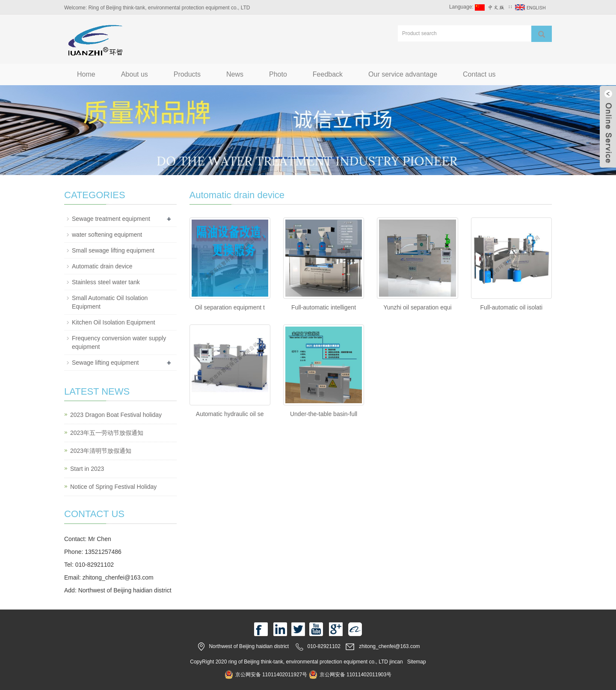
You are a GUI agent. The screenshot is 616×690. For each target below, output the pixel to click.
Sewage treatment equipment (111, 219)
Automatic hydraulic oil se (230, 414)
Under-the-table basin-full (324, 414)
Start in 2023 (87, 469)
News (235, 74)
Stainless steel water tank (106, 282)
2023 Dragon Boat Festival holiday (116, 415)
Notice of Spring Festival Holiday (113, 487)
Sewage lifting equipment (105, 363)
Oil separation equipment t (230, 307)
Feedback (328, 74)
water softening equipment (107, 235)
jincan (396, 662)
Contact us (479, 74)
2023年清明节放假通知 (101, 451)
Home (86, 74)
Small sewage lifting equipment (113, 250)
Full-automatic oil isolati (512, 307)
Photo (278, 74)
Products (187, 74)
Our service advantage (403, 74)
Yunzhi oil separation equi (418, 307)
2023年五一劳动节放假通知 (107, 433)
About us (135, 74)
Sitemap (417, 662)
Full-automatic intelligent (324, 307)
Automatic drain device (102, 266)
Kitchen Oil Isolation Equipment (114, 322)
